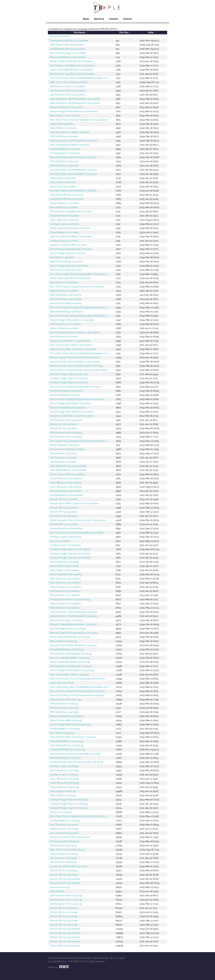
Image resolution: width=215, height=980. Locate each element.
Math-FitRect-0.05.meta (63, 128)
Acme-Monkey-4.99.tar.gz (64, 562)
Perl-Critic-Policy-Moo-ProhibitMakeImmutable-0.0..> (80, 78)
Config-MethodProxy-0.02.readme (69, 41)
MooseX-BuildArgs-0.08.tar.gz (67, 649)
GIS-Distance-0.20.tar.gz (63, 846)
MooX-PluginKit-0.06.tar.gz (65, 841)
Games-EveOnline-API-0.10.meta (68, 245)
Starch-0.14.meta (60, 541)
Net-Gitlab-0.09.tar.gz (62, 733)
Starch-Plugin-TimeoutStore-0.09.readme (74, 111)
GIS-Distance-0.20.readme (65, 595)
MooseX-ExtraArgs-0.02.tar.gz (67, 620)
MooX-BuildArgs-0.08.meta (65, 395)
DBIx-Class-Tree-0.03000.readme (69, 82)
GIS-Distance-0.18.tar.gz (63, 862)
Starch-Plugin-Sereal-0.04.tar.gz (68, 629)
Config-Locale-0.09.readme (66, 537)
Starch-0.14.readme (61, 812)
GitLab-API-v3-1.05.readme (65, 883)
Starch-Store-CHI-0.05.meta (66, 270)
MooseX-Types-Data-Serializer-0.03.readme (75, 362)
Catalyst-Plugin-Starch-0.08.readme (70, 558)
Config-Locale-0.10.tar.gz (64, 775)
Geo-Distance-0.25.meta (64, 282)
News (86, 19)
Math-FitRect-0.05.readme (65, 116)
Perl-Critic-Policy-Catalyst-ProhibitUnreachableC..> (79, 308)
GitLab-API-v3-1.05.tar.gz (64, 870)
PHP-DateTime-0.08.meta (64, 161)
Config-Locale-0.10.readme (65, 545)
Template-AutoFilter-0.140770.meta (70, 341)
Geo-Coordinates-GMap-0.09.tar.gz (70, 675)
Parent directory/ (60, 36)
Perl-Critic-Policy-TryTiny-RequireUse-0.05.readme (79, 120)
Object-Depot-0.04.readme (66, 587)
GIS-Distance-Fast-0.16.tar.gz (66, 900)
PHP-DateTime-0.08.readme (66, 295)
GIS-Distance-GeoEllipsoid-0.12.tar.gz (71, 666)
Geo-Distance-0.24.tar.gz (64, 825)
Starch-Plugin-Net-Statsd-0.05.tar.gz (71, 725)
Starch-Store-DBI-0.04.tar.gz (66, 720)
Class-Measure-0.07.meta (64, 203)
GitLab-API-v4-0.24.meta (64, 508)
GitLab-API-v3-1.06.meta (64, 424)
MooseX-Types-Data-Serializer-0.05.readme (75, 333)
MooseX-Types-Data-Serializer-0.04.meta (73, 174)
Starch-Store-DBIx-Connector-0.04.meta (73, 349)
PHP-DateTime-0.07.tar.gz (64, 704)
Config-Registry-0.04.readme (66, 495)
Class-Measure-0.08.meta (65, 220)
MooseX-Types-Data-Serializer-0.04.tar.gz (74, 633)
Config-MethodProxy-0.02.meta (68, 49)
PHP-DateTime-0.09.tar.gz (64, 712)
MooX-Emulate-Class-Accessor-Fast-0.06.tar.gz (77, 762)
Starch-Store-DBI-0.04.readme (67, 474)
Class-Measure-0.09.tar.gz (65, 787)
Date (151, 32)
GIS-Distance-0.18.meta (63, 453)
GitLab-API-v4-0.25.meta (64, 512)
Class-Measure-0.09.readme (66, 483)
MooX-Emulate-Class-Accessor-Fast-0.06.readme (78, 520)
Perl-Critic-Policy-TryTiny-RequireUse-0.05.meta (77, 287)
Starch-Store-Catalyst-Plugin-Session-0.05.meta (77, 399)
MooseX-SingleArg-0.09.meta (67, 391)
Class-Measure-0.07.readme (66, 478)
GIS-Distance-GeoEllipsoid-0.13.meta (71, 212)
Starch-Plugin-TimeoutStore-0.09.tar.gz (72, 670)
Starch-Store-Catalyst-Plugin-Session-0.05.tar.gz (77, 691)
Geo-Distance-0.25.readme (65, 583)
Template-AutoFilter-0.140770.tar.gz (70, 599)
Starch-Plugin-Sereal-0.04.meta (68, 253)
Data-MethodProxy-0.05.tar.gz (67, 745)
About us (99, 19)
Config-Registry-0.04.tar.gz (65, 729)
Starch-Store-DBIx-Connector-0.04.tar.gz (73, 737)
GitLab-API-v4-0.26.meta (64, 516)
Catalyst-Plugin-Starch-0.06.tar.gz (69, 800)
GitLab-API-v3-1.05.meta (64, 428)
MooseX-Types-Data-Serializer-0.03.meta (73, 157)
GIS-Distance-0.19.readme (65, 591)
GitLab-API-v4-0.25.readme (65, 937)
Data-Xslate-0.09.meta (63, 182)
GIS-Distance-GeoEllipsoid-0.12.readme (72, 66)
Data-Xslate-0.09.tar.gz (63, 795)
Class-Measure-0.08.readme (66, 487)
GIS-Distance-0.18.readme (65, 608)
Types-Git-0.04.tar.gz (62, 683)
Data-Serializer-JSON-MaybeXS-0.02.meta (74, 141)
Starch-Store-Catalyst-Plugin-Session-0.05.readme (79, 370)
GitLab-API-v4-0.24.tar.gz (64, 921)
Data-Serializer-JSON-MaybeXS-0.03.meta (74, 170)
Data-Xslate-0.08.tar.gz (63, 791)
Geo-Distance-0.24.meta (64, 337)
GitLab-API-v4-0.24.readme (65, 933)
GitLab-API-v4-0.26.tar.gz (64, 908)
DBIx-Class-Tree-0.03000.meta (67, 45)
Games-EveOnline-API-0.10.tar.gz (68, 866)
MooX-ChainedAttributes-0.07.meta (70, 228)
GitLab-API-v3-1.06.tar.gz (64, 875)
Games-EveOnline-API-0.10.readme (70, 837)
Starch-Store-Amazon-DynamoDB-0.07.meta (75, 387)
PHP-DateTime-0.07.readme (66, 324)
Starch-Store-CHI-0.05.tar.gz (66, 700)
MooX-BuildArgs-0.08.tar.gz (65, 758)
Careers (128, 19)
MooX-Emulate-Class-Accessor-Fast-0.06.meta (77, 366)
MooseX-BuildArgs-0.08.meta (67, 312)
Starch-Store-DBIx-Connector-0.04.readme (74, 503)
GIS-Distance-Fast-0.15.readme (68, 95)
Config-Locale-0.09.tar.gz (64, 766)
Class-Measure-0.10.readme (66, 491)
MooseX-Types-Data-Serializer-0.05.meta (73, 191)
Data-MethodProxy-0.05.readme (68, 470)
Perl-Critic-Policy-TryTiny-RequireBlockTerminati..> (79, 274)
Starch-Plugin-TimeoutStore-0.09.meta (72, 320)
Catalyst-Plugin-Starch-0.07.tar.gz (69, 808)
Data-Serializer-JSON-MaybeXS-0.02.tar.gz (74, 612)
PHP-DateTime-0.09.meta (64, 166)
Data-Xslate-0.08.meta (63, 178)
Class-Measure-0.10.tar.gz (65, 779)
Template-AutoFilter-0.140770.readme (72, 416)
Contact (114, 19)
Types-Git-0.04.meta (62, 124)
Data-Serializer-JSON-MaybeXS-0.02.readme (75, 99)
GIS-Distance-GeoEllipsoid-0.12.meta (71, 249)
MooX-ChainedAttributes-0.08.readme (72, 61)
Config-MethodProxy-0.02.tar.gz (68, 750)
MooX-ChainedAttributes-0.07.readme (71, 70)
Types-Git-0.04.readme (63, 187)
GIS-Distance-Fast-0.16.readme (68, 91)
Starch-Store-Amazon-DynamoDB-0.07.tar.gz (75, 754)
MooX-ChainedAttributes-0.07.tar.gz (70, 637)
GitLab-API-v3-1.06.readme (65, 879)
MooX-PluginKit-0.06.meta (65, 445)
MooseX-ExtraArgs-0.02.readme (68, 53)
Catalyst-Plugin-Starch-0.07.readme (70, 554)
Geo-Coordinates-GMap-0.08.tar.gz (70, 658)
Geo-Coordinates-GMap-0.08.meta (70, 132)
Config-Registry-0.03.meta (65, 149)
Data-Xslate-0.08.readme (64, 566)
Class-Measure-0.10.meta (64, 232)
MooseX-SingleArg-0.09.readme (68, 408)
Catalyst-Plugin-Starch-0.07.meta (69, 378)
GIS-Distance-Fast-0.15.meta (66, 420)
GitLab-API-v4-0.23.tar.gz (64, 916)
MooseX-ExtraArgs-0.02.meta (67, 262)
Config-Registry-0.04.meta (65, 153)
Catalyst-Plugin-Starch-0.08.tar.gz (69, 804)
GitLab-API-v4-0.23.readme (65, 929)
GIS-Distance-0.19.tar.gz (63, 858)
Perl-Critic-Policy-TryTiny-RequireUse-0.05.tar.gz (77, 695)
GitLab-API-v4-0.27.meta (64, 524)
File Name (79, 32)
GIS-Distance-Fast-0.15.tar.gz (66, 895)
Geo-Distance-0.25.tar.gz (64, 833)
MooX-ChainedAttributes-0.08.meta (70, 278)
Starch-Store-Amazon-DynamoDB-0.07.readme (77, 533)
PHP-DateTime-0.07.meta (64, 136)
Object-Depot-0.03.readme (65, 604)
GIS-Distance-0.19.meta (63, 458)
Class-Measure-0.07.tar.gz (65, 770)
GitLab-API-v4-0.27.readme (65, 946)
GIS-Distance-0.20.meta (63, 462)
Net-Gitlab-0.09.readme (64, 207)
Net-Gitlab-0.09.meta (62, 257)
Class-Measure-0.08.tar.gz (65, 783)
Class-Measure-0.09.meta (65, 216)
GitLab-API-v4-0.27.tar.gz (64, 912)
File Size (124, 32)
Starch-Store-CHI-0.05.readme (67, 449)
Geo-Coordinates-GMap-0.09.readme (71, 345)
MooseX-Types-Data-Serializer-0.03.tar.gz (73, 624)
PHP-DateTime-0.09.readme (66, 299)
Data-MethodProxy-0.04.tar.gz (67, 741)
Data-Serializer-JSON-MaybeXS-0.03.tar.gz (74, 616)
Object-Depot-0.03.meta (64, 291)
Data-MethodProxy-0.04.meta (67, 195)
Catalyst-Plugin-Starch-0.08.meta (69, 374)
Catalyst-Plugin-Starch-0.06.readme (70, 549)
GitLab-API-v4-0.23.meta (64, 499)
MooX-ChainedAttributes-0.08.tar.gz (70, 662)
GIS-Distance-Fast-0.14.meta (66, 437)
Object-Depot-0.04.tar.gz (64, 829)
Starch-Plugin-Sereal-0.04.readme (69, 266)
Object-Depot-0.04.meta (64, 328)
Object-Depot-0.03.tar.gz (64, 854)
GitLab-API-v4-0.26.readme (65, 941)
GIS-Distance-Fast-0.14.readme (68, 86)
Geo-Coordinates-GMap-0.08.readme (71, 237)
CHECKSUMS (57, 891)
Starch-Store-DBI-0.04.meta (66, 303)
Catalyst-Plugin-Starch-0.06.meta (69, 382)
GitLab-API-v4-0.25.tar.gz (64, 925)
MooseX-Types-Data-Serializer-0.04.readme (75, 357)
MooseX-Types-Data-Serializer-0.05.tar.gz (73, 645)
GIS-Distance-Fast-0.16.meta (66, 433)
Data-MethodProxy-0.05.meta (67, 199)
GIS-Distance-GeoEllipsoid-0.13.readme (72, 74)
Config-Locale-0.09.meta (64, 224)
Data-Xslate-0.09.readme (64, 570)
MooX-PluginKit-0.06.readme (66, 574)
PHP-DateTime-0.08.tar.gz (64, 708)
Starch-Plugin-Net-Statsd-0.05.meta (70, 403)
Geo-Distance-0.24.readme (65, 579)
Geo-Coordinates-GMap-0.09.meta (70, 145)
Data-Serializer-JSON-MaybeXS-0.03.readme (75, 103)
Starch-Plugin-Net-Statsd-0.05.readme (72, 412)
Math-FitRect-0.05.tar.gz (63, 641)
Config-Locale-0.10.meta (64, 241)
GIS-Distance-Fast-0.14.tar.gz (66, 904)
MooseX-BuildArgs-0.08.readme (68, 57)
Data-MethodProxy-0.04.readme (68, 466)
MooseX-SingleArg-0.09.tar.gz (67, 716)
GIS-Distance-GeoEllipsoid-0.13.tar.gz (71, 654)
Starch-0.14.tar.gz (60, 887)
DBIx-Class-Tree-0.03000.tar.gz (67, 850)
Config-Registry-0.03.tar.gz (65, 821)
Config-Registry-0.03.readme (66, 528)
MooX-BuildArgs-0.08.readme (67, 107)
